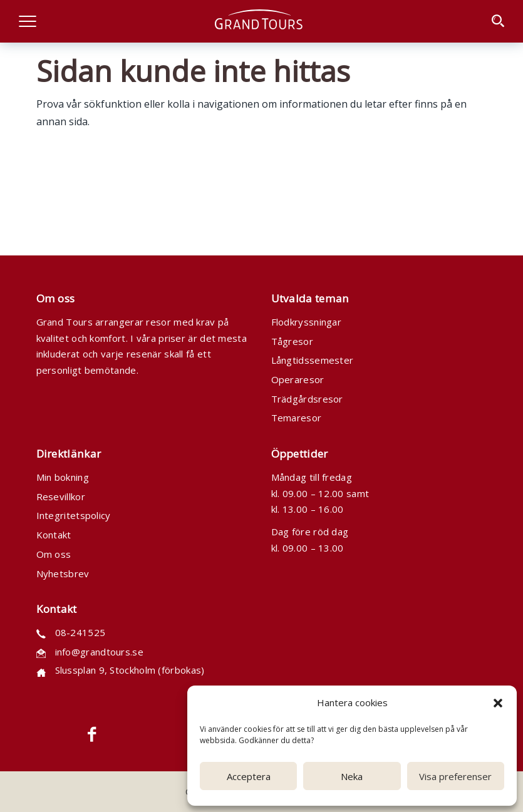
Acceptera (249, 776)
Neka (352, 776)
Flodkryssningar (307, 322)
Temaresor (297, 418)
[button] (498, 703)
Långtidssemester (313, 360)
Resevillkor (61, 496)
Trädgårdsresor (307, 399)
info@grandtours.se (99, 652)
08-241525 (80, 632)
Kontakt (54, 535)
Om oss (54, 554)
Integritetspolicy (74, 515)
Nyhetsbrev (63, 573)
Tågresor (292, 341)
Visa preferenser (455, 776)
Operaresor (298, 379)
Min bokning (63, 477)
